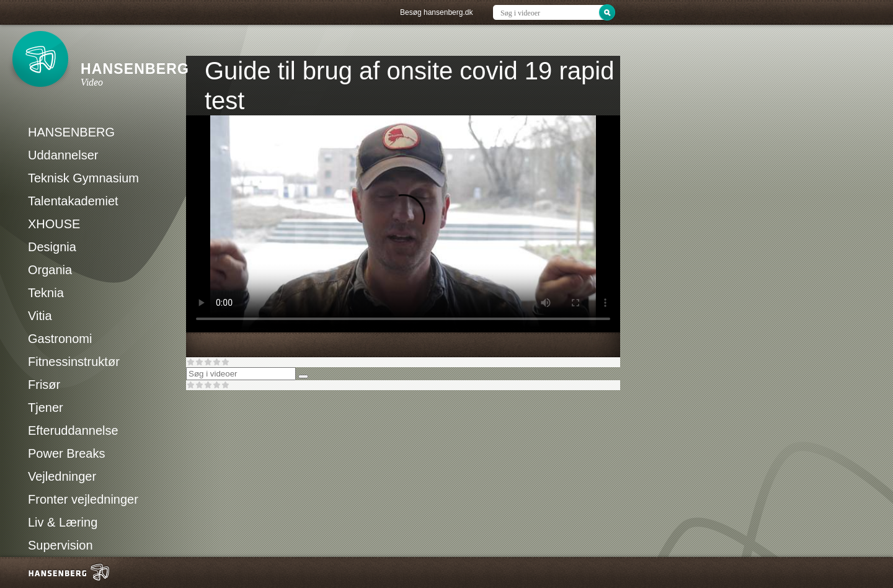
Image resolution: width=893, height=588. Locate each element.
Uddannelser (63, 155)
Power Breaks (67, 453)
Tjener (46, 408)
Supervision (60, 545)
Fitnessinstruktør (74, 362)
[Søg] (303, 376)
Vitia (40, 316)
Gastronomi (60, 339)
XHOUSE (54, 224)
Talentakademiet (73, 201)
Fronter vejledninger (83, 499)
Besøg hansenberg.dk (436, 12)
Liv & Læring (63, 522)
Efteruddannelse (73, 430)
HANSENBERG (71, 132)
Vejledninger (62, 476)
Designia (52, 247)
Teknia (46, 293)
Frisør (44, 385)
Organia (50, 270)
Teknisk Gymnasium (83, 178)
